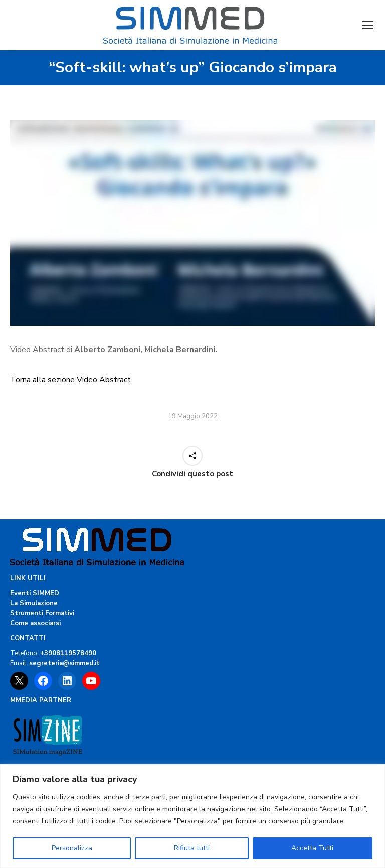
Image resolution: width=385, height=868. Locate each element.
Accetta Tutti (312, 848)
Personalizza (72, 848)
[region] (192, 816)
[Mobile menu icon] (368, 25)
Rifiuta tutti (192, 848)
